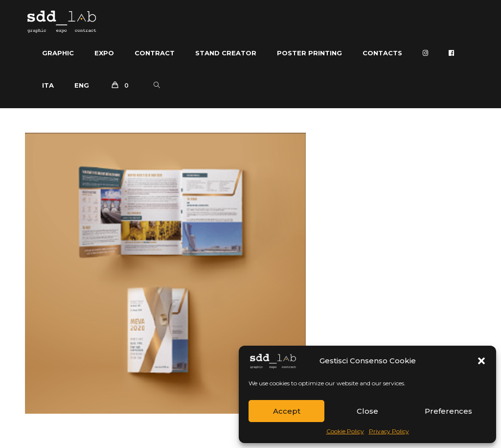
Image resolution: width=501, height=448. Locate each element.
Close (367, 411)
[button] (481, 361)
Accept (287, 411)
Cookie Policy (345, 431)
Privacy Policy (389, 431)
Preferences (448, 411)
